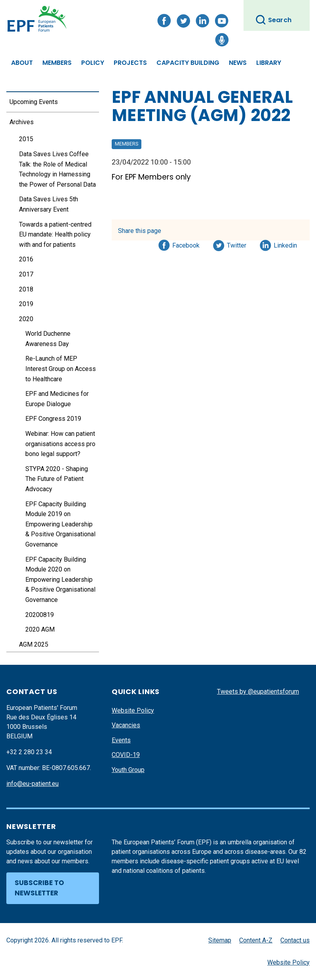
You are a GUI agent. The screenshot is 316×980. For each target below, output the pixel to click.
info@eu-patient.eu (32, 784)
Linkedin (286, 244)
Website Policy (133, 710)
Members (57, 63)
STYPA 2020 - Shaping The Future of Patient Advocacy (57, 479)
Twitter (239, 244)
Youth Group (128, 770)
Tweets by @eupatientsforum (258, 691)
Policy (93, 63)
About (22, 63)
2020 (26, 319)
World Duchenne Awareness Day (48, 339)
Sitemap (220, 940)
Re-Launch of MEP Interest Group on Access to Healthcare (61, 369)
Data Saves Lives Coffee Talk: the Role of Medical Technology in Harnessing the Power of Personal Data (57, 169)
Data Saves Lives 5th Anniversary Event (49, 204)
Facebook (186, 244)
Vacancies (126, 725)
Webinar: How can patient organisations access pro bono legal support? (60, 444)
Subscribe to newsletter (39, 888)
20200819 (40, 615)
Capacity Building (188, 63)
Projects (130, 63)
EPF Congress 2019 (53, 419)
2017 (26, 274)
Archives (22, 122)
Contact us (295, 940)
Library (269, 63)
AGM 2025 (34, 644)
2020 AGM (40, 629)
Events (121, 740)
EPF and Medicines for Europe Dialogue (57, 399)
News (238, 63)
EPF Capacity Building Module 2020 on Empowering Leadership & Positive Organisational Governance (60, 580)
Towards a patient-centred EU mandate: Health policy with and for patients (55, 235)
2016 (26, 259)
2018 (26, 289)
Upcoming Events (34, 102)
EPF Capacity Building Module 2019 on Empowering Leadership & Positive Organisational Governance (60, 524)
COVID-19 (126, 755)
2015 (26, 139)
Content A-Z (256, 940)
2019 (26, 304)
